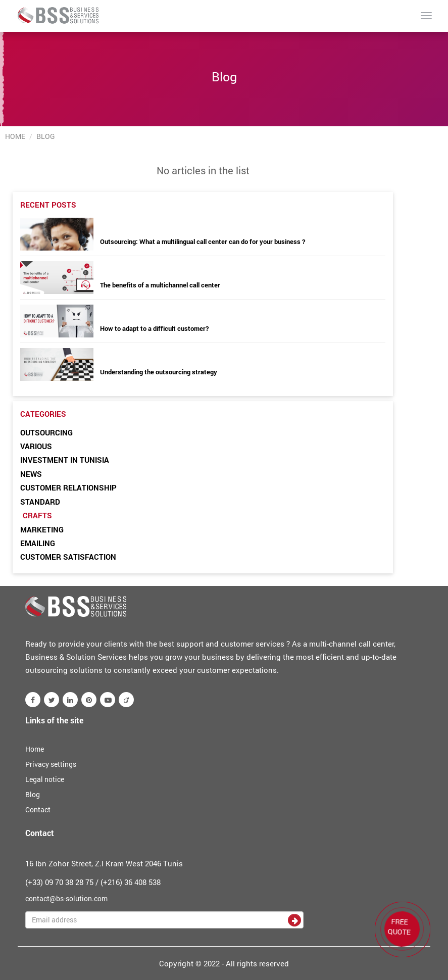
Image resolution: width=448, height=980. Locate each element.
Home (15, 136)
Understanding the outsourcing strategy (159, 372)
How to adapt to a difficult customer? (154, 328)
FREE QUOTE (399, 927)
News (31, 474)
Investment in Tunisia (65, 460)
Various (36, 446)
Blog (33, 794)
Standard (40, 502)
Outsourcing (46, 432)
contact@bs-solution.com (66, 898)
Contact (38, 810)
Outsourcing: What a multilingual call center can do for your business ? (203, 241)
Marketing (42, 529)
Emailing (38, 543)
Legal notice (45, 779)
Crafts (37, 515)
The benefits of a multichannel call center (160, 285)
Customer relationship (68, 487)
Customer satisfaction (68, 557)
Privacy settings (51, 764)
